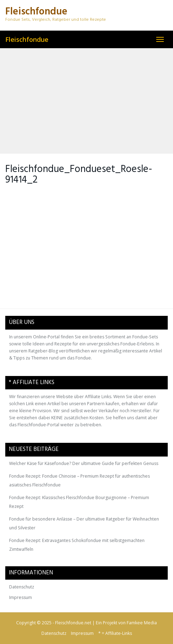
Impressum (21, 597)
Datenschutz (22, 587)
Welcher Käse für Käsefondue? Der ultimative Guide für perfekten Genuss (84, 463)
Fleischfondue (27, 39)
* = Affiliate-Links (115, 633)
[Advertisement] (86, 101)
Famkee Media (142, 623)
